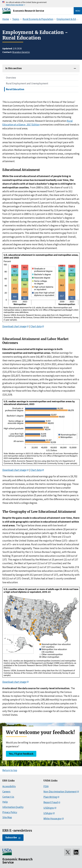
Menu (78, 11)
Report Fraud (51, 802)
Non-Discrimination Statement (60, 792)
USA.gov (48, 813)
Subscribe (11, 837)
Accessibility (9, 786)
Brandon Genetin (21, 52)
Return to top (10, 770)
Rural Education (15, 89)
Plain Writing (50, 797)
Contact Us (8, 797)
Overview (11, 78)
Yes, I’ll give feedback (21, 754)
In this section (14, 68)
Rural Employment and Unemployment (27, 83)
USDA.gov (49, 808)
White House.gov (52, 819)
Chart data (36, 326)
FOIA (46, 786)
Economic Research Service (29, 11)
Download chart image (14, 326)
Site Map (7, 817)
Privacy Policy (10, 812)
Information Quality (13, 807)
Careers (6, 792)
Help (5, 802)
